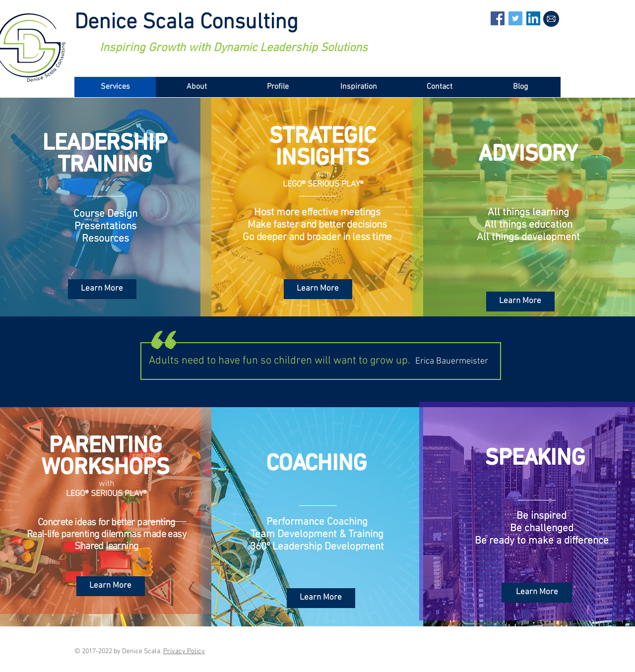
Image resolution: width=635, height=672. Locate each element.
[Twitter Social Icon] (515, 18)
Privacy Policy (184, 651)
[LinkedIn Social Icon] (533, 18)
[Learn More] (102, 289)
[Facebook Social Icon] (498, 18)
